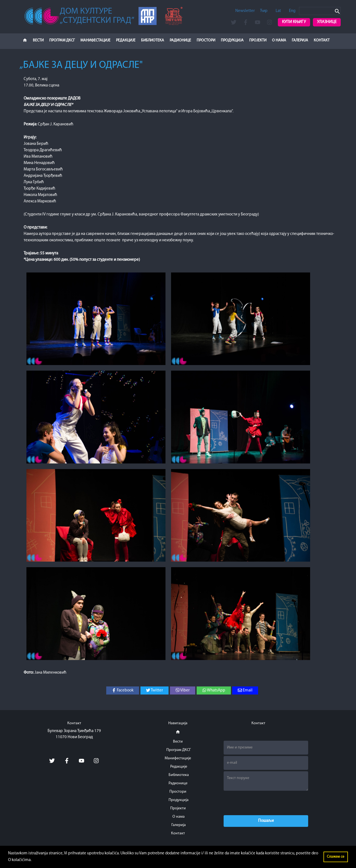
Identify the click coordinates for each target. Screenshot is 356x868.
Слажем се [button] (336, 857)
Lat (278, 11)
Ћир (264, 11)
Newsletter (245, 11)
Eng (292, 11)
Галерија (300, 40)
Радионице (180, 40)
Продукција (232, 40)
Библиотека (153, 40)
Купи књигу (294, 22)
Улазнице (327, 22)
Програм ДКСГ (62, 40)
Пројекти (258, 40)
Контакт (322, 40)
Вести (38, 40)
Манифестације (95, 40)
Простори (206, 40)
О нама (279, 40)
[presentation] (266, 803)
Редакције (126, 40)
